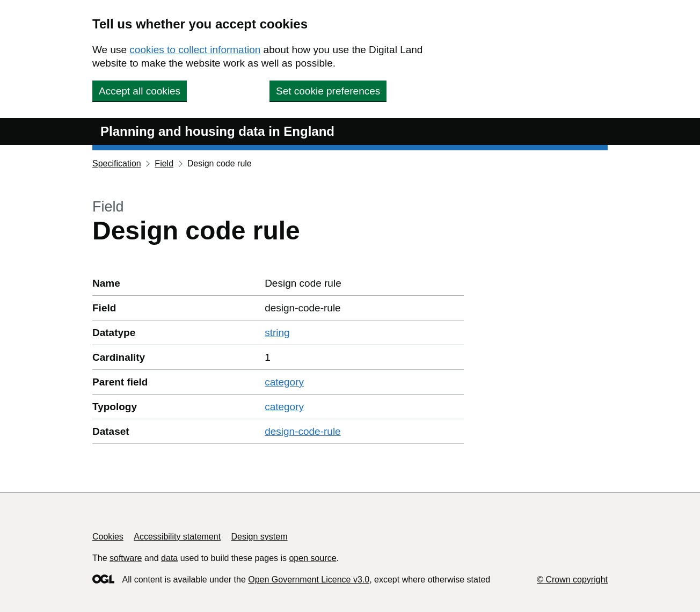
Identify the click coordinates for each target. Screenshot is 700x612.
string (277, 333)
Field (164, 163)
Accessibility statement (177, 537)
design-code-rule (303, 431)
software (126, 558)
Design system (260, 537)
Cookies (108, 537)
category (284, 382)
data (169, 558)
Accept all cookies (140, 91)
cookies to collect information (195, 50)
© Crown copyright (572, 580)
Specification (117, 163)
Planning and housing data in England (217, 131)
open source (312, 558)
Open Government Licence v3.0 (309, 580)
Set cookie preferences (328, 91)
